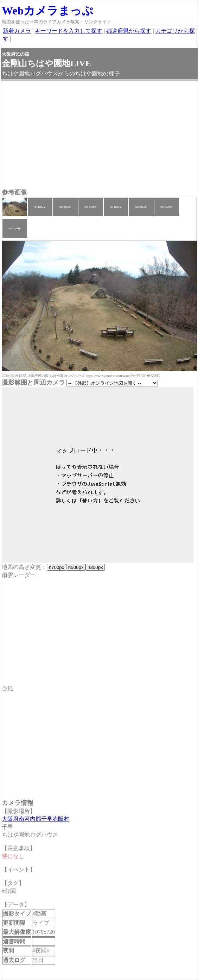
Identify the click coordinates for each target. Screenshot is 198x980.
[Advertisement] (99, 135)
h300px (95, 567)
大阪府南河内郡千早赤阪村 (36, 819)
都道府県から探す (129, 31)
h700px (56, 567)
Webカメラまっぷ (47, 11)
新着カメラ (17, 31)
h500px (76, 567)
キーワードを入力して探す (69, 31)
